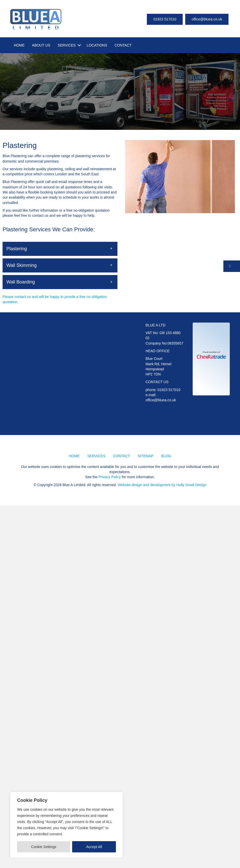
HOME (19, 45)
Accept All (94, 847)
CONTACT (123, 45)
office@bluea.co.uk (161, 400)
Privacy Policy (110, 477)
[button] (60, 249)
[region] (67, 825)
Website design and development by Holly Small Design (162, 485)
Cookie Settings (44, 847)
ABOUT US (41, 45)
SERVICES (67, 45)
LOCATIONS (97, 45)
